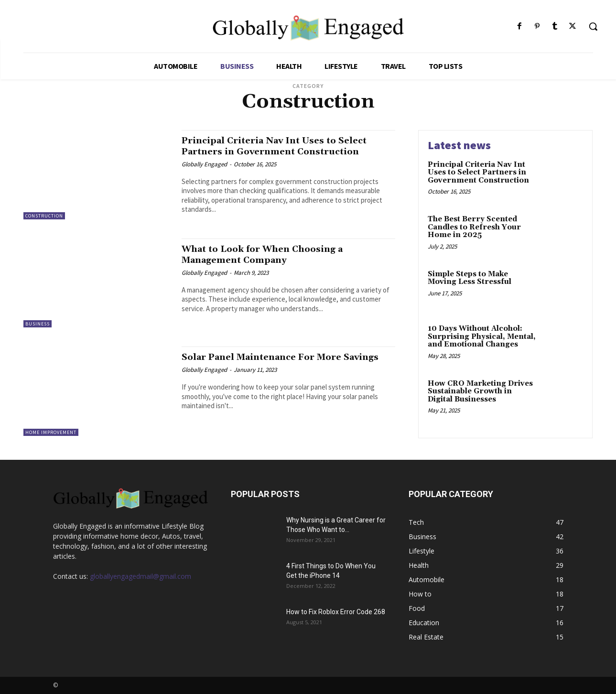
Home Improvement (51, 432)
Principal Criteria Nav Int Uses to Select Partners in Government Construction (286, 146)
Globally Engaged (204, 164)
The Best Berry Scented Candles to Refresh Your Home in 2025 (474, 227)
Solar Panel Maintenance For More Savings (272, 363)
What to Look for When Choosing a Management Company (272, 255)
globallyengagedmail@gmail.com (140, 576)
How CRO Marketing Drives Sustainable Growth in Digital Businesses (480, 391)
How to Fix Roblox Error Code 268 (336, 612)
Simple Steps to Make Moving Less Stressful (470, 278)
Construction (44, 216)
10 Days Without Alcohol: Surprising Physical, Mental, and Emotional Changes (482, 336)
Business (38, 324)
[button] (593, 26)
